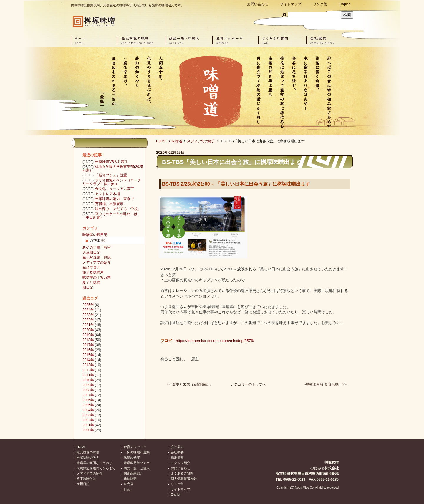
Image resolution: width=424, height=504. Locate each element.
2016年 (88, 350)
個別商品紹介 (133, 473)
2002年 (88, 420)
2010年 (88, 380)
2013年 (88, 365)
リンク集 (320, 4)
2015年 (88, 355)
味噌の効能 (132, 457)
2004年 (88, 410)
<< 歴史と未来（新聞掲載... (189, 384)
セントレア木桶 (107, 194)
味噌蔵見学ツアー (137, 463)
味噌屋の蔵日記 (95, 235)
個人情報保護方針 (184, 479)
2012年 (88, 370)
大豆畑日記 (91, 252)
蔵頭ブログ (91, 267)
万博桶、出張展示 (109, 204)
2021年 (88, 325)
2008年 (88, 390)
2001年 (88, 425)
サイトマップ (291, 4)
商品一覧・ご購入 (137, 468)
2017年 (88, 345)
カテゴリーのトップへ (248, 384)
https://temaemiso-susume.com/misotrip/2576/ (215, 341)
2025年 (88, 305)
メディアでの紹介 (201, 141)
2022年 (88, 320)
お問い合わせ (258, 4)
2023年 (88, 315)
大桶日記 (83, 484)
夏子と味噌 (91, 282)
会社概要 (177, 452)
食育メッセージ (135, 447)
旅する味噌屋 (93, 272)
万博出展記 (99, 240)
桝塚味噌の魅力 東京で (115, 199)
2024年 (88, 310)
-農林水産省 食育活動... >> (326, 384)
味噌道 (177, 141)
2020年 (88, 330)
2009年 (88, 385)
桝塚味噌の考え (88, 457)
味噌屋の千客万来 (97, 277)
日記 (127, 489)
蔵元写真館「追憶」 (98, 257)
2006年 (88, 400)
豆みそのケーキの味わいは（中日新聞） (110, 216)
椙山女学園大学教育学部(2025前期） (113, 168)
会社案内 (177, 447)
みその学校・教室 (97, 247)
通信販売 (130, 479)
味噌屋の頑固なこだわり (94, 463)
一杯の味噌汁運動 (137, 452)
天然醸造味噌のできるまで (96, 468)
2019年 (88, 335)
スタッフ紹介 (180, 463)
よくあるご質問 (182, 473)
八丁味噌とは (86, 479)
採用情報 (177, 457)
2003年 (88, 415)
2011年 (88, 375)
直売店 (129, 484)
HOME (161, 141)
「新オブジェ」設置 (111, 175)
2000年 (88, 430)
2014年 (88, 360)
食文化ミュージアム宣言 (115, 189)
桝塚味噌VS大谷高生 (112, 162)
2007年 (88, 395)
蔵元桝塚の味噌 (88, 452)
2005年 (88, 405)
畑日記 (88, 287)
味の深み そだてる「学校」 (118, 209)
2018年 (88, 340)
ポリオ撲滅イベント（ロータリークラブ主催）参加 (112, 182)
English (345, 4)
